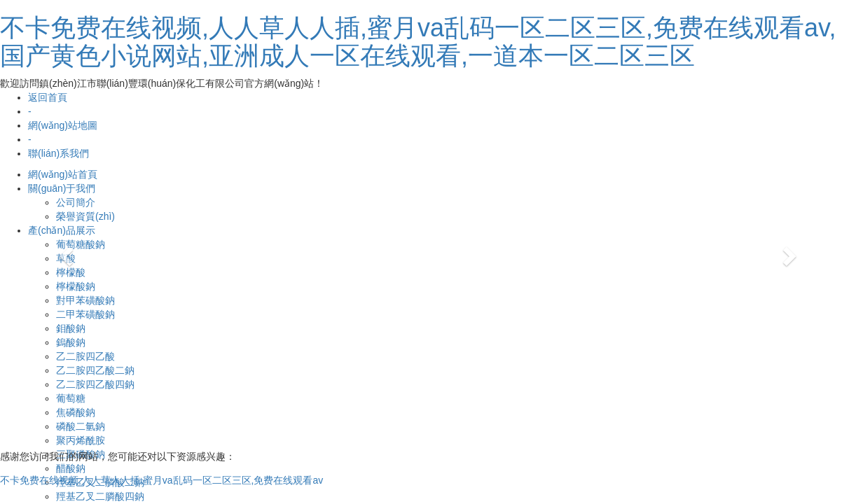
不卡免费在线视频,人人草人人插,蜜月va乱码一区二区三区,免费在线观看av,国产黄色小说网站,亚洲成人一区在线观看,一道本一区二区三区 (418, 42)
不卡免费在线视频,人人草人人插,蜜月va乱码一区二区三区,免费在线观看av (161, 480)
